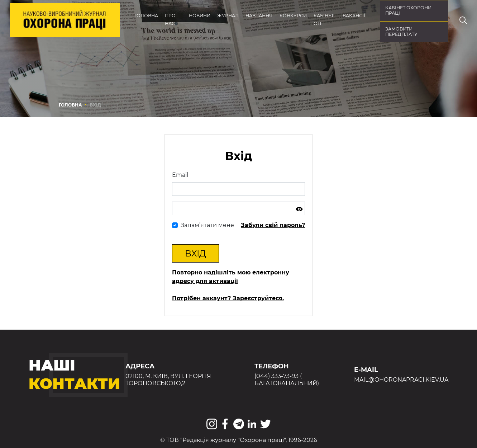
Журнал (228, 16)
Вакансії (354, 16)
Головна (146, 16)
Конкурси (293, 16)
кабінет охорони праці (408, 10)
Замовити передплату (401, 32)
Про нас (170, 20)
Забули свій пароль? (273, 225)
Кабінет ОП (324, 20)
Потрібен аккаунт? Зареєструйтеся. (228, 298)
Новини (200, 16)
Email (180, 175)
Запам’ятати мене (207, 225)
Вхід (195, 253)
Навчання (259, 16)
